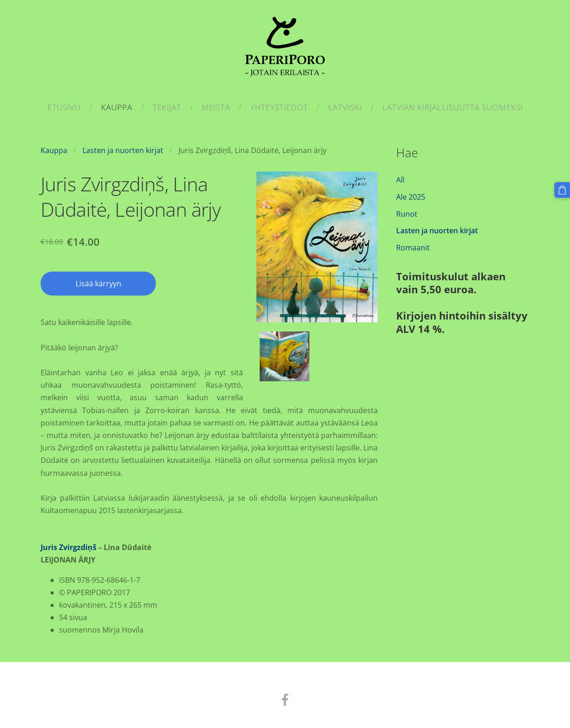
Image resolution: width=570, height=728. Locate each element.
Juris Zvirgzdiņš (68, 547)
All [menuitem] (400, 180)
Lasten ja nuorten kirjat (123, 150)
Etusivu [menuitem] (64, 107)
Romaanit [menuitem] (413, 248)
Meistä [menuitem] (216, 107)
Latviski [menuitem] (345, 107)
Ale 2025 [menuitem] (411, 197)
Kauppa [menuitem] (117, 107)
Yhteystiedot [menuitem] (279, 107)
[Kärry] (562, 190)
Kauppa (54, 150)
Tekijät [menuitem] (167, 107)
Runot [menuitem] (407, 214)
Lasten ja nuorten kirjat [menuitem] (437, 231)
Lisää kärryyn (98, 284)
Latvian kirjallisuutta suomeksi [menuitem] (453, 107)
